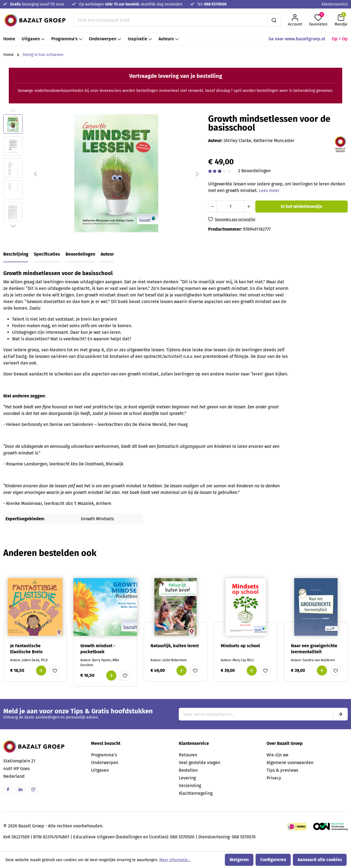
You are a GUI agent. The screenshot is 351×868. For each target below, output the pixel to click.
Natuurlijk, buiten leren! (175, 646)
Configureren (273, 860)
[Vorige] (35, 173)
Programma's (104, 755)
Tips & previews (282, 770)
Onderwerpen (105, 763)
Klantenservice (335, 4)
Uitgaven (100, 770)
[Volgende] (197, 173)
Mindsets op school (240, 646)
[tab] (16, 255)
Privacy (274, 778)
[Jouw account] (295, 20)
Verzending (190, 786)
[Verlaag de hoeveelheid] (213, 207)
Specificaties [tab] (47, 254)
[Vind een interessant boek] (170, 20)
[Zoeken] (274, 20)
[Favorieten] (318, 20)
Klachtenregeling (196, 793)
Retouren (188, 755)
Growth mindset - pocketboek (98, 649)
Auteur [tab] (107, 254)
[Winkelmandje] (341, 20)
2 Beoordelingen (254, 171)
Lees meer (269, 190)
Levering (187, 778)
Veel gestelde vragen (199, 763)
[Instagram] (33, 789)
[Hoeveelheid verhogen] (249, 207)
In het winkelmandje (302, 206)
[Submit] (340, 714)
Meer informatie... (175, 860)
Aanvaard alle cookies (320, 860)
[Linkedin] (21, 789)
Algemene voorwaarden (290, 763)
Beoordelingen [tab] (80, 254)
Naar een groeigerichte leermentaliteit (314, 649)
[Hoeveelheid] (231, 207)
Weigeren (239, 860)
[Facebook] (8, 789)
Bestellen (188, 770)
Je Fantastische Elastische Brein (26, 649)
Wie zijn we (278, 755)
